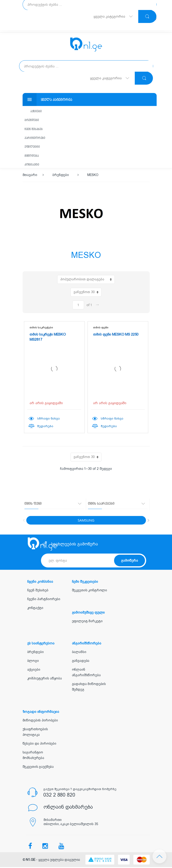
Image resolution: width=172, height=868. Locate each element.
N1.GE (30, 861)
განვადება (81, 662)
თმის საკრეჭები (41, 329)
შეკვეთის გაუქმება (38, 768)
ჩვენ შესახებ (35, 130)
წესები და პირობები (39, 745)
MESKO (93, 176)
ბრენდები (33, 120)
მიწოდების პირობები (40, 721)
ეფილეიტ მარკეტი (87, 622)
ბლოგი (33, 662)
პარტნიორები (36, 139)
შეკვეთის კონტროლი (90, 591)
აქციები (37, 111)
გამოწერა (130, 561)
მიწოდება (33, 157)
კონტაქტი (33, 166)
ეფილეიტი (33, 148)
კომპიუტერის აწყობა (45, 679)
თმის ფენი (101, 329)
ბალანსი (79, 653)
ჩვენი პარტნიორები (44, 600)
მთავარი (30, 176)
